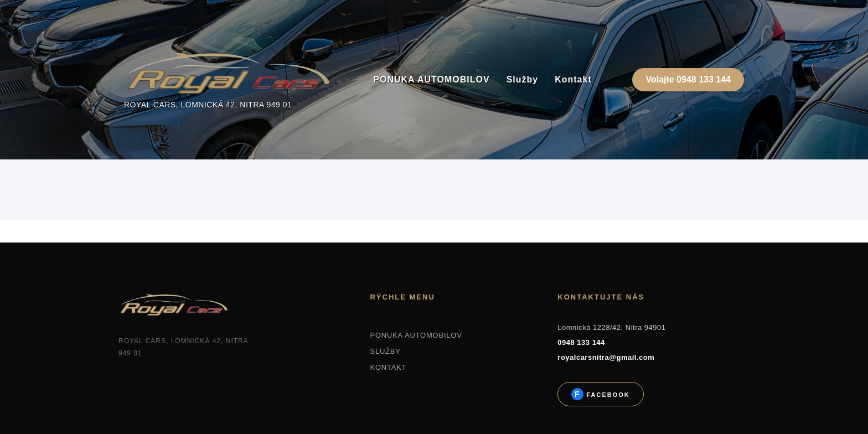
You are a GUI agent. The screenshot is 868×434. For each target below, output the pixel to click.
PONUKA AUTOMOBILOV (431, 79)
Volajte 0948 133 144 (688, 79)
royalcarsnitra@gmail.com (606, 357)
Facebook (606, 395)
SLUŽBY (385, 351)
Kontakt (573, 79)
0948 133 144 (581, 342)
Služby (523, 79)
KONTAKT (388, 367)
